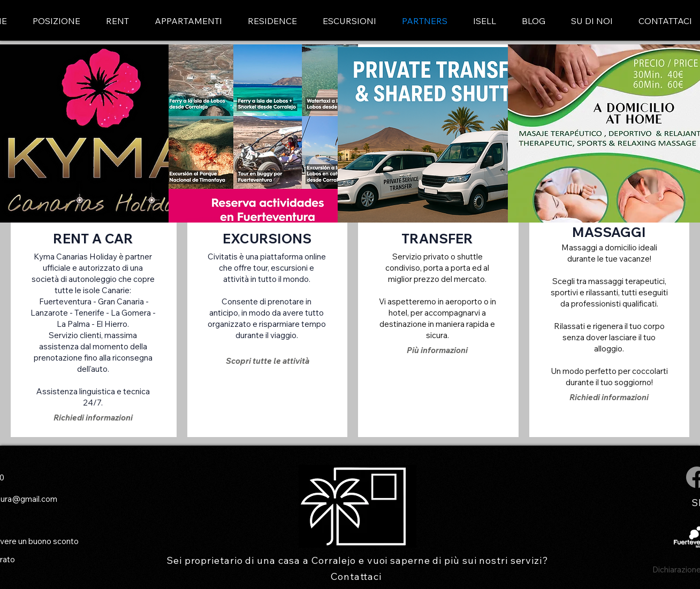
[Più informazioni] (438, 350)
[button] (188, 21)
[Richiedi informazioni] (93, 418)
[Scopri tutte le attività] (268, 361)
